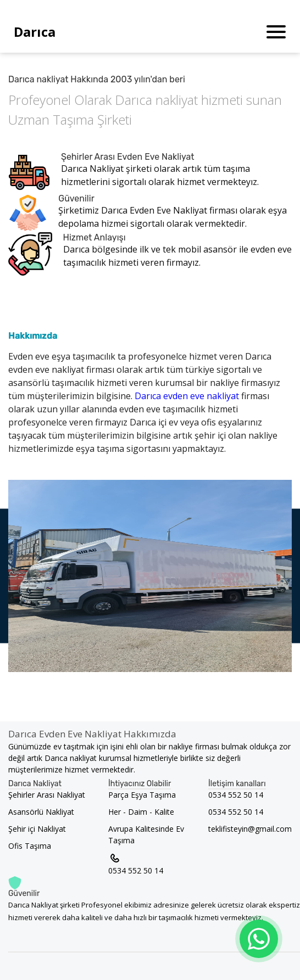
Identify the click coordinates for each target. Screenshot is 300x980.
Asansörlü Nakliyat (41, 812)
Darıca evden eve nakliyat (188, 396)
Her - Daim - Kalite (141, 812)
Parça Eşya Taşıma (142, 795)
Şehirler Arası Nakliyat (47, 795)
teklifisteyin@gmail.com (250, 829)
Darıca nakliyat (158, 100)
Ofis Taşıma (30, 846)
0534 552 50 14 (136, 864)
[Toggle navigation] (276, 32)
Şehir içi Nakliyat (37, 829)
